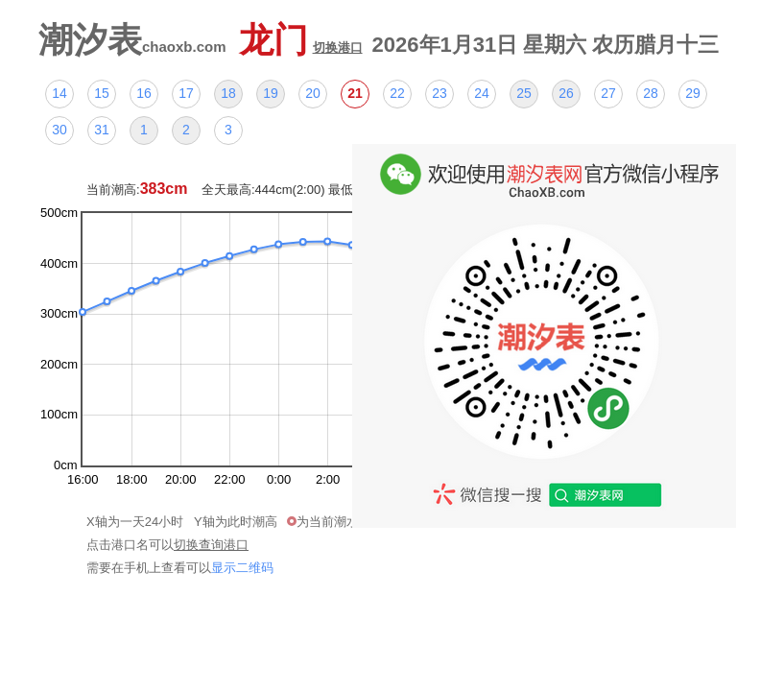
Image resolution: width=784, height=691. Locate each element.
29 (693, 93)
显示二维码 (242, 568)
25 (524, 93)
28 (651, 93)
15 (102, 93)
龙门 (301, 40)
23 (440, 93)
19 (271, 93)
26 (566, 93)
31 (102, 130)
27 (608, 93)
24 (482, 93)
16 (144, 93)
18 (228, 93)
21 (355, 93)
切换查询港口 (211, 545)
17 (186, 93)
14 (59, 93)
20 (313, 93)
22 (397, 93)
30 (59, 130)
